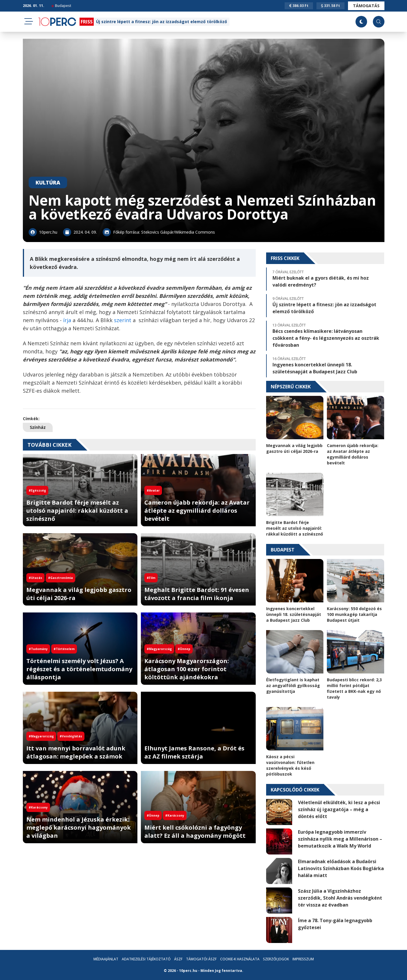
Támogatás (366, 6)
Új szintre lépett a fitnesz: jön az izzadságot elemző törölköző (162, 22)
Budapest (61, 6)
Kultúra (48, 182)
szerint (123, 320)
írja (66, 320)
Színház (38, 427)
